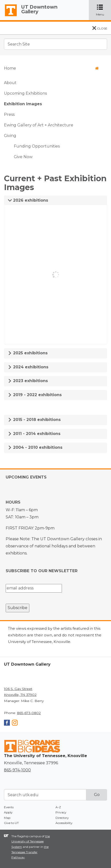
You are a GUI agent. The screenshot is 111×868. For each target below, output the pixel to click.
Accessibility (64, 823)
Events (9, 807)
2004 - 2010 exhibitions (35, 447)
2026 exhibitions (28, 200)
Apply (8, 812)
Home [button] (51, 68)
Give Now (23, 157)
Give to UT (11, 823)
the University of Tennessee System (31, 841)
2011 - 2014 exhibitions (34, 434)
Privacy (61, 812)
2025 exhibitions (28, 353)
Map (7, 818)
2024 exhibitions (28, 367)
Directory (62, 818)
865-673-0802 (29, 713)
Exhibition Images (23, 104)
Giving (10, 136)
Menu (104, 10)
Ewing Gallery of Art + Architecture (39, 125)
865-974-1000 (17, 770)
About (10, 83)
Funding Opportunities (37, 146)
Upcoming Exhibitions (25, 93)
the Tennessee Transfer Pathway (30, 852)
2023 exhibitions (28, 381)
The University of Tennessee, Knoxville (9, 16)
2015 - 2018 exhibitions (34, 420)
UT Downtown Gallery (39, 9)
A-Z (58, 807)
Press (9, 114)
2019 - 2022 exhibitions (35, 395)
